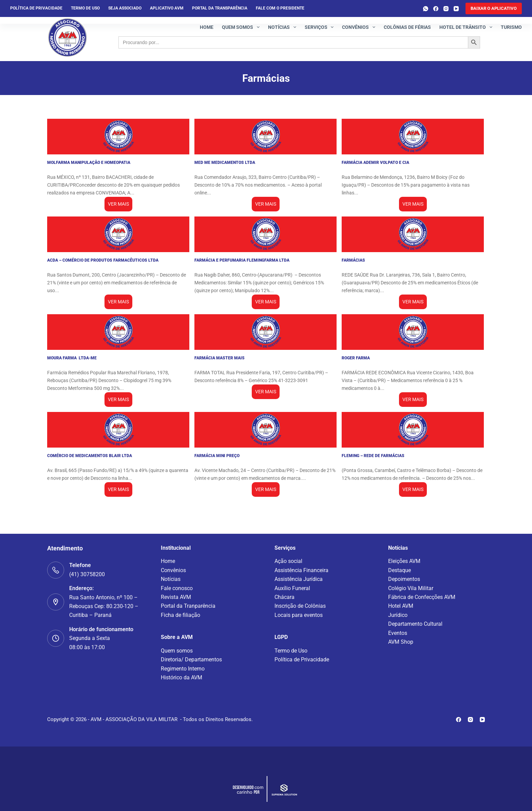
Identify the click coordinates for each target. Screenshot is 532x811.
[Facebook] (436, 9)
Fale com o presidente (280, 8)
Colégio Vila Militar (411, 588)
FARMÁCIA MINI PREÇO (217, 456)
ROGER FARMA (356, 358)
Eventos (398, 633)
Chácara (284, 597)
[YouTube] (456, 9)
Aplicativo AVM (167, 8)
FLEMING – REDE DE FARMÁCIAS (373, 456)
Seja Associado (125, 8)
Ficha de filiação (180, 615)
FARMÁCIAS (353, 260)
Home (207, 27)
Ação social (288, 561)
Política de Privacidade (302, 659)
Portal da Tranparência (188, 606)
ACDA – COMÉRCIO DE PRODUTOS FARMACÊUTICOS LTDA (103, 260)
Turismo (511, 27)
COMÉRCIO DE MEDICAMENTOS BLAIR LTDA (90, 456)
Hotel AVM (401, 606)
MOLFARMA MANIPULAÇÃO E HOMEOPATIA (89, 163)
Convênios (360, 27)
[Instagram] (446, 9)
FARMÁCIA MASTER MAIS (220, 358)
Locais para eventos (299, 615)
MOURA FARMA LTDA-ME (72, 358)
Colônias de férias (407, 27)
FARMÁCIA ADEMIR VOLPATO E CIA (375, 163)
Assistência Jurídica (299, 579)
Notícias (283, 27)
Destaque (400, 570)
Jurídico (398, 615)
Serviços (321, 27)
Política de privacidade (36, 8)
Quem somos (242, 27)
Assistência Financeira (301, 570)
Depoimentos (404, 579)
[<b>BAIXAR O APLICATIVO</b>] (494, 8)
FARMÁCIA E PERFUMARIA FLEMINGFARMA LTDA (242, 260)
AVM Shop (401, 642)
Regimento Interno (183, 669)
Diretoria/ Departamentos (191, 659)
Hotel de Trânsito (467, 27)
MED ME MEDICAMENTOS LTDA (225, 163)
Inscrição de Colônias (300, 606)
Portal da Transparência (220, 8)
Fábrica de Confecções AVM (422, 597)
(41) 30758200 (87, 574)
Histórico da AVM (182, 677)
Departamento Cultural (415, 624)
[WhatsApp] (426, 9)
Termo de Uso (85, 8)
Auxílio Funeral (292, 588)
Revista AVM (176, 597)
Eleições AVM (404, 561)
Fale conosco (177, 588)
